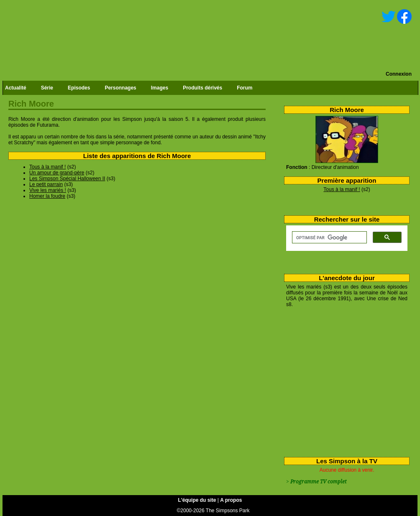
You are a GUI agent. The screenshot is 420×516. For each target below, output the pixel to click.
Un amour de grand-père (57, 173)
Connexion (399, 74)
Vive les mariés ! (48, 190)
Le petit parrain (46, 184)
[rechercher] (329, 238)
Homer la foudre (47, 196)
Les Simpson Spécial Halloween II (67, 179)
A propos (231, 500)
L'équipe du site (197, 500)
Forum (245, 88)
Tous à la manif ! (342, 189)
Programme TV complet (318, 482)
